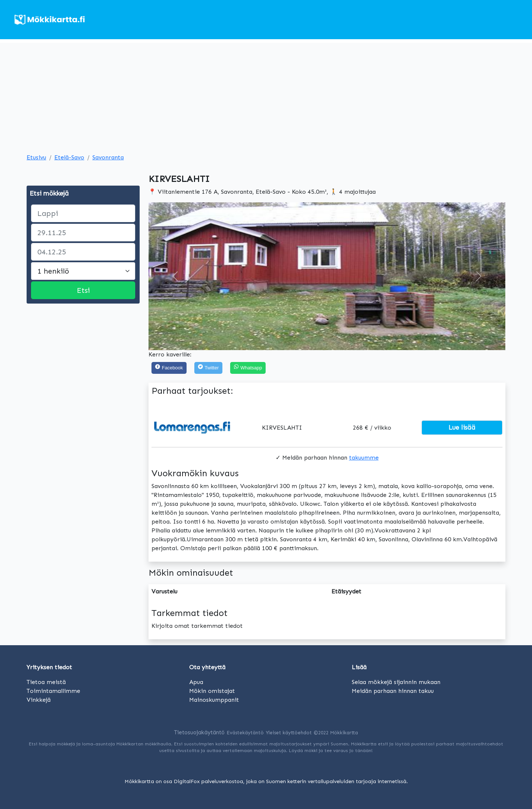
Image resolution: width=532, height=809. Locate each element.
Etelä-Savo (69, 157)
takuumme (364, 458)
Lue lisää (462, 427)
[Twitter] (208, 368)
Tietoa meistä (46, 682)
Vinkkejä (39, 700)
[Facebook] (169, 368)
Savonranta (108, 157)
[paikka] (83, 213)
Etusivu (36, 157)
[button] (175, 276)
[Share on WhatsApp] (248, 368)
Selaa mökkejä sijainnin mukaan (396, 682)
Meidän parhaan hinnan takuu (393, 691)
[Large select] (83, 271)
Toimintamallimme (53, 691)
